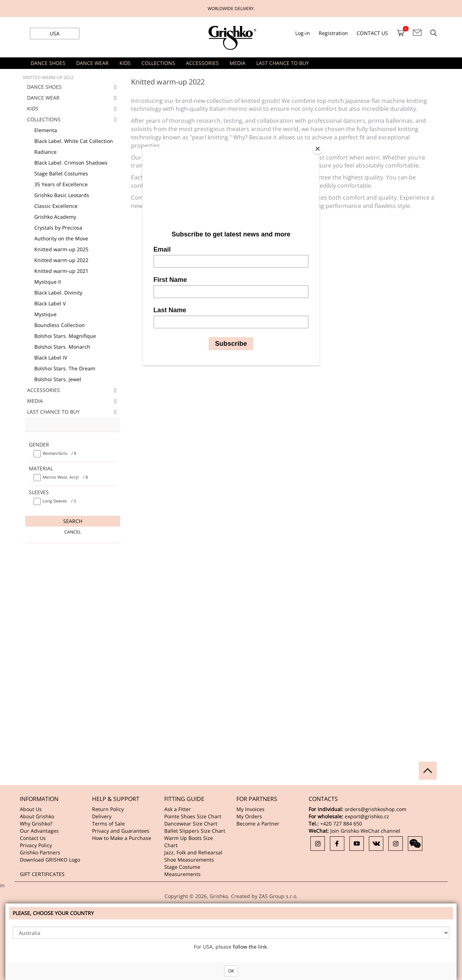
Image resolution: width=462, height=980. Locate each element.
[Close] (318, 149)
